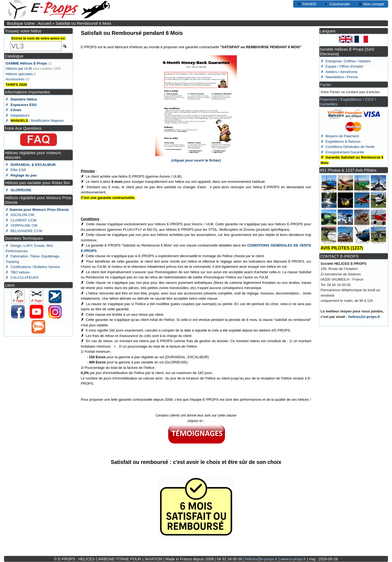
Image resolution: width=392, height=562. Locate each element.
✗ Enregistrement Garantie (342, 152)
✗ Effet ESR (16, 170)
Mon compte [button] (371, 4)
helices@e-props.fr (364, 317)
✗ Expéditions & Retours (341, 142)
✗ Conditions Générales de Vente (348, 147)
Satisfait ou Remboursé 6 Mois (83, 23)
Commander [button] (337, 4)
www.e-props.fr (293, 559)
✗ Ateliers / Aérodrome (339, 72)
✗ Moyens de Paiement (340, 136)
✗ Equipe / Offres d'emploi (342, 66)
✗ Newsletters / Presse (339, 77)
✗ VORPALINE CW (21, 225)
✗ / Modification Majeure (34, 121)
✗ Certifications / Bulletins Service (33, 267)
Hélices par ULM (19, 69)
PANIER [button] (307, 4)
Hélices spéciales (19, 74)
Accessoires (15, 79)
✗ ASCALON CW (20, 215)
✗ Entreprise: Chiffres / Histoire (346, 61)
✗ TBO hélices (18, 272)
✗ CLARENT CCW (21, 220)
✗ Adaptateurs (17, 115)
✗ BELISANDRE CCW (24, 231)
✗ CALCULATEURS (22, 277)
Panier (326, 85)
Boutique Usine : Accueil (29, 23)
